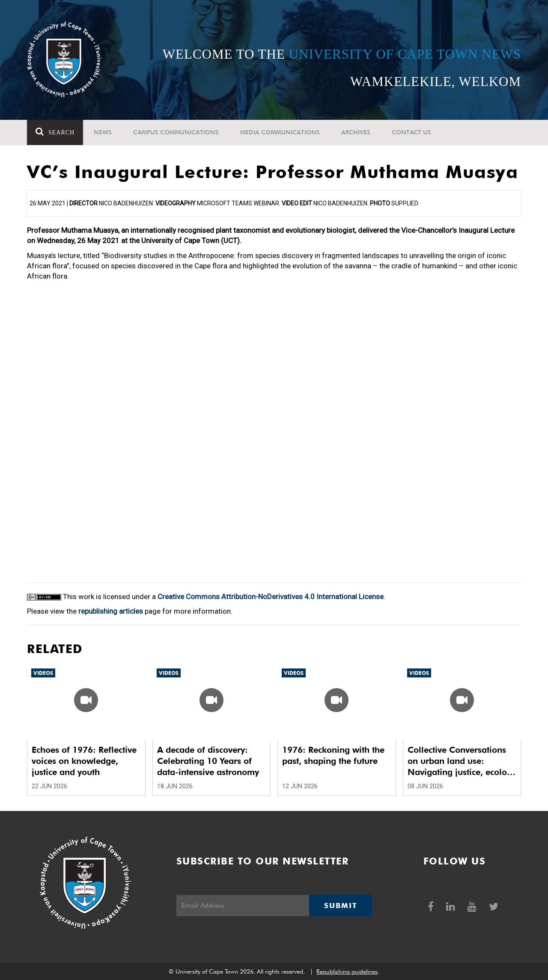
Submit (340, 906)
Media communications (280, 132)
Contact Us (411, 132)
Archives (356, 132)
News (103, 132)
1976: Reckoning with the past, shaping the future (333, 755)
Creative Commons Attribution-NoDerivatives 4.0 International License (271, 597)
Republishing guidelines (347, 971)
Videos (43, 673)
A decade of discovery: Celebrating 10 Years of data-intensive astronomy (208, 761)
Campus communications (176, 132)
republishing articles (111, 611)
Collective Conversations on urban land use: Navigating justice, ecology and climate (462, 761)
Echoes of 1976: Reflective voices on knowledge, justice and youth (84, 761)
